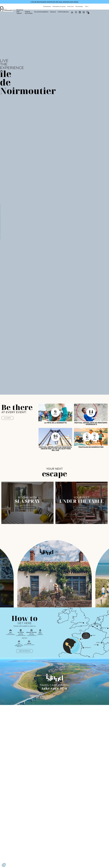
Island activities (42, 10)
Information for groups (77, 6)
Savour (69, 10)
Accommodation (57, 10)
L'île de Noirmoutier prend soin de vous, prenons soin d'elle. (55, 2)
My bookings (97, 6)
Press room (88, 6)
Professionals (65, 6)
